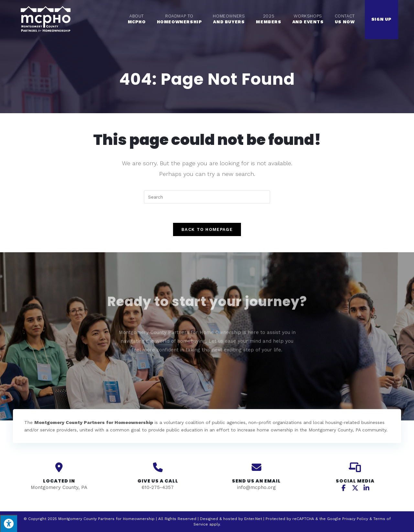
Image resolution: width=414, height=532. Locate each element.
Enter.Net (253, 519)
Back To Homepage (207, 229)
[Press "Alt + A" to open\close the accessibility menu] (9, 523)
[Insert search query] (207, 197)
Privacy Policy (355, 519)
